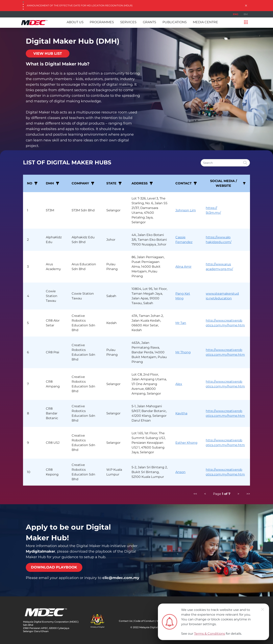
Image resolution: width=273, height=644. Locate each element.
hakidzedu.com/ (219, 242)
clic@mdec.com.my (121, 578)
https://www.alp (218, 237)
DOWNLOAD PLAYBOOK (54, 567)
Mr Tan (181, 323)
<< (195, 494)
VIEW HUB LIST (48, 54)
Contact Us (125, 621)
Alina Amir (183, 267)
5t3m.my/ (213, 213)
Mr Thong (183, 352)
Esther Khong (186, 443)
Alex (179, 384)
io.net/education (219, 298)
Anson (180, 472)
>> (248, 494)
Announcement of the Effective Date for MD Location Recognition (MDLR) (80, 5)
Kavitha (181, 413)
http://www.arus (218, 264)
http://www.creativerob (224, 321)
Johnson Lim (186, 210)
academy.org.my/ (219, 269)
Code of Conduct (144, 621)
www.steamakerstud (222, 294)
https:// (211, 208)
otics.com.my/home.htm (225, 325)
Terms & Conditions (210, 634)
